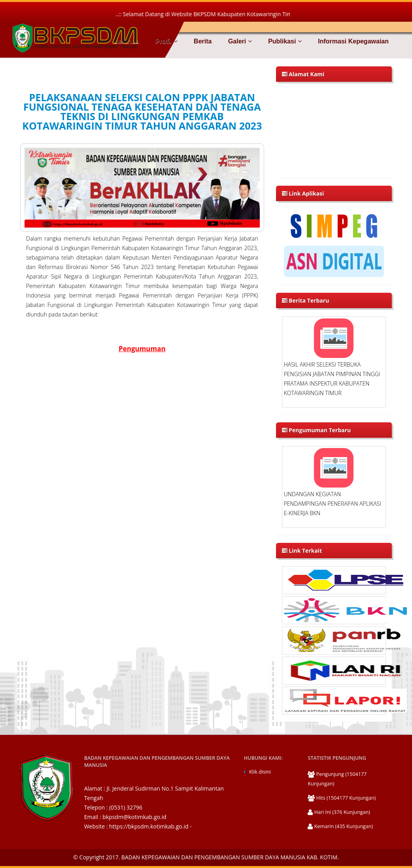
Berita (202, 41)
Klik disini (260, 772)
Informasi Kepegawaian (352, 41)
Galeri (239, 41)
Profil (166, 41)
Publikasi (284, 41)
